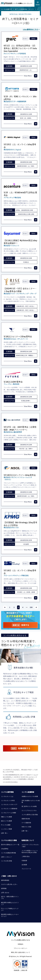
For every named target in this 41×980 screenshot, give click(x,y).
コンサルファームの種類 (9, 813)
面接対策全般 (26, 819)
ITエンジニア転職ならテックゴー (10, 909)
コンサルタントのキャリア (9, 804)
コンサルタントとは (7, 796)
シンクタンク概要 (7, 829)
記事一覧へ (4, 833)
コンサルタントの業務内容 (9, 808)
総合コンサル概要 (7, 821)
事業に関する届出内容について (21, 952)
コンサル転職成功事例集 (9, 853)
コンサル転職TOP (7, 9)
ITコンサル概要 (6, 825)
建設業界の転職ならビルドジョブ (10, 903)
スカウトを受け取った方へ (9, 884)
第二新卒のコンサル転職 (29, 806)
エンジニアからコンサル (29, 810)
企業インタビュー (7, 857)
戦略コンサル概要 (7, 817)
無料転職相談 (5, 880)
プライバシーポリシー (21, 948)
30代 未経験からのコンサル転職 (31, 801)
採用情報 (4, 888)
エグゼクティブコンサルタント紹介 (30, 845)
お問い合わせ (5, 892)
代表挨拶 (24, 860)
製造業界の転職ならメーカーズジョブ (10, 915)
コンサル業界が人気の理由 (30, 814)
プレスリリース (26, 869)
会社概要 (24, 865)
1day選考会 (5, 849)
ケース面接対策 (26, 823)
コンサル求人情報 (7, 861)
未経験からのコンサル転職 (30, 796)
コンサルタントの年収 (8, 800)
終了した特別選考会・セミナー (25, 9)
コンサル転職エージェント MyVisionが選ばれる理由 (30, 851)
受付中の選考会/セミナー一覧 (10, 844)
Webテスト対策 (26, 827)
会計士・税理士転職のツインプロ (10, 897)
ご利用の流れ (26, 856)
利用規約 (21, 944)
